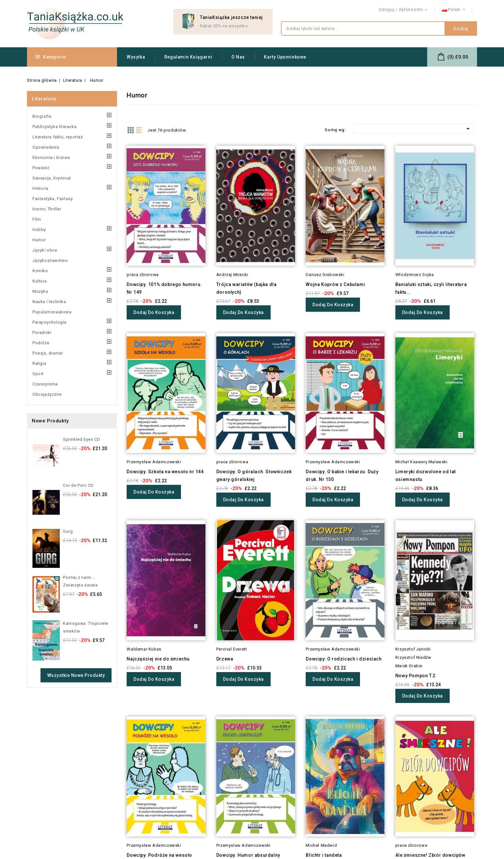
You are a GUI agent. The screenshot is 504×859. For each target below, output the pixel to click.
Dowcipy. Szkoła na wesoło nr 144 (165, 472)
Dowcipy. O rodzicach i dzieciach (344, 659)
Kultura (40, 281)
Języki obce (45, 250)
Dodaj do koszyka (154, 312)
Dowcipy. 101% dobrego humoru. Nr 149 (164, 288)
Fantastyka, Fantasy (53, 199)
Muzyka (40, 291)
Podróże (41, 343)
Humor (39, 240)
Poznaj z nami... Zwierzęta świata (80, 581)
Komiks (40, 271)
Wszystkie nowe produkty (76, 675)
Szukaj (461, 29)
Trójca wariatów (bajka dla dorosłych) (247, 288)
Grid (130, 130)
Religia (39, 363)
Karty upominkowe (285, 57)
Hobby (39, 230)
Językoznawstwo (50, 260)
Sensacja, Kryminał (52, 178)
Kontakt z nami (462, 10)
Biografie (42, 116)
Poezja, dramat (48, 353)
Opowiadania (46, 147)
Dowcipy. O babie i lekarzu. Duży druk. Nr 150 (342, 476)
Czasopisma (45, 384)
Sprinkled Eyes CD (81, 439)
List (139, 130)
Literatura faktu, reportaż (58, 137)
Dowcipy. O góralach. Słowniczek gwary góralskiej (254, 476)
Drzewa (225, 659)
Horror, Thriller (47, 209)
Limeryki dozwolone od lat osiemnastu (426, 476)
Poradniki (42, 333)
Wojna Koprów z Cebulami (335, 284)
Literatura (44, 99)
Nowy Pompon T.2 (415, 676)
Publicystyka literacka (54, 127)
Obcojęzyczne (47, 394)
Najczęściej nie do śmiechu (158, 659)
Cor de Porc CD (78, 485)
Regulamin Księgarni (188, 57)
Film (37, 219)
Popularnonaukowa (52, 312)
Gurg (68, 531)
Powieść (41, 168)
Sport (38, 374)
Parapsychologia (50, 322)
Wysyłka (136, 57)
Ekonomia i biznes (51, 157)
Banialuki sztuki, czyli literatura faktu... (431, 288)
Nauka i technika (49, 302)
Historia (40, 188)
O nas (238, 57)
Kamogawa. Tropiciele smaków (86, 627)
